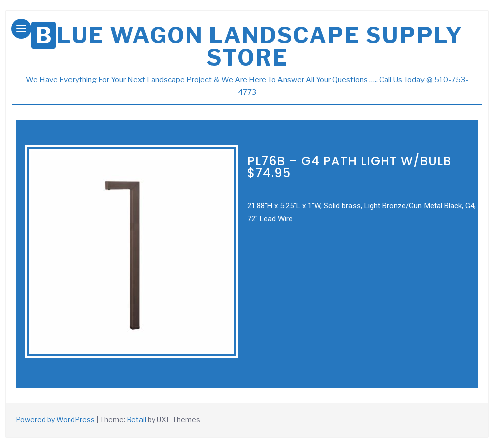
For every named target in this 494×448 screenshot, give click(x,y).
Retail (136, 420)
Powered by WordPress (55, 420)
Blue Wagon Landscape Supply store (250, 46)
